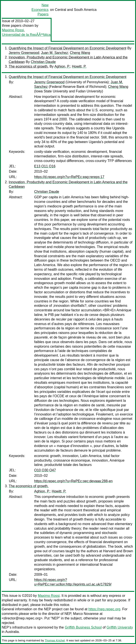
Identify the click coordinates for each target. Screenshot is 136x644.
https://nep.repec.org (104, 609)
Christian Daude (43, 62)
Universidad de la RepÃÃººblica (26, 35)
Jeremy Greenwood (24, 53)
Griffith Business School (83, 627)
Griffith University (120, 627)
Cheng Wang (80, 53)
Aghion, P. (62, 66)
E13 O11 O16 (45, 166)
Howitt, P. (79, 66)
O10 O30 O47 (45, 470)
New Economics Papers (40, 10)
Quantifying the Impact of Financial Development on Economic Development (68, 48)
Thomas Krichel (55, 640)
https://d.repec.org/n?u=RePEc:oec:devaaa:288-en (73, 481)
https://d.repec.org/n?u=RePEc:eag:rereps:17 (69, 177)
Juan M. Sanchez (55, 53)
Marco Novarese (86, 614)
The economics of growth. (29, 66)
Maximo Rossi (13, 30)
